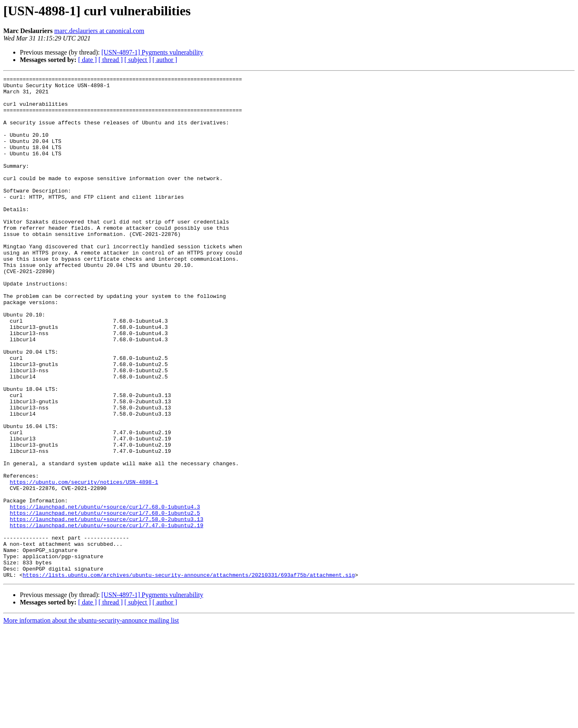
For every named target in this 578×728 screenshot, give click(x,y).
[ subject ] (138, 60)
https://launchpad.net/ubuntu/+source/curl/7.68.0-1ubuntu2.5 (105, 601)
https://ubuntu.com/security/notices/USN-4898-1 (84, 564)
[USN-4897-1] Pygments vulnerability (152, 52)
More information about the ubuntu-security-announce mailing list (91, 721)
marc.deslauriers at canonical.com (99, 31)
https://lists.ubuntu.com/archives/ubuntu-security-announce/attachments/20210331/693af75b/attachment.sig (189, 675)
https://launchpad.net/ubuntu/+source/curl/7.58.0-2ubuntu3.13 (107, 608)
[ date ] (87, 60)
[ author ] (165, 60)
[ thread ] (111, 60)
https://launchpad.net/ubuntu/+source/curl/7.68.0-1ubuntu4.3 (105, 593)
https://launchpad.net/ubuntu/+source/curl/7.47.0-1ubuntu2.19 (107, 616)
